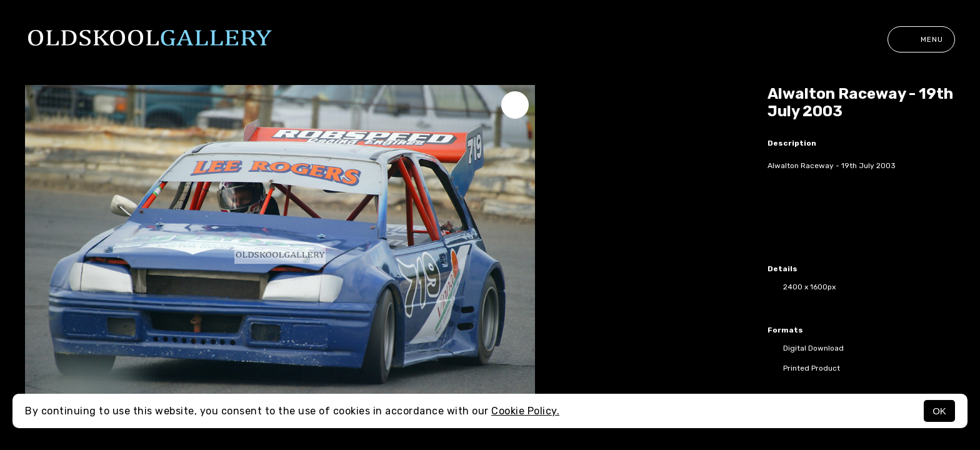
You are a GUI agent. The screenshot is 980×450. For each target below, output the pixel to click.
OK (939, 411)
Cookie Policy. (525, 411)
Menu (921, 39)
